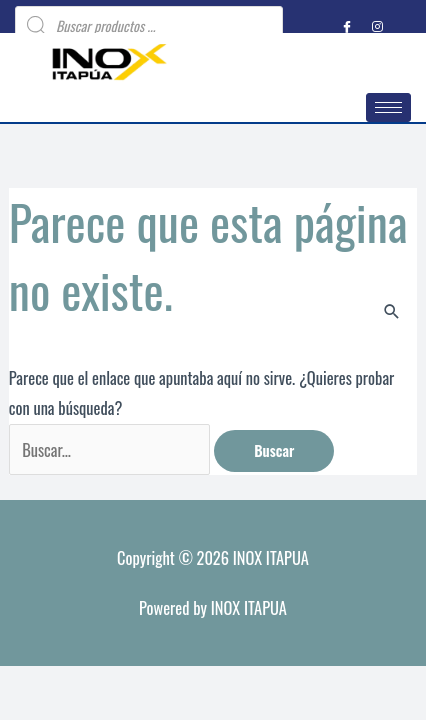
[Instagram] (377, 26)
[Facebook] (347, 26)
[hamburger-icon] (388, 107)
